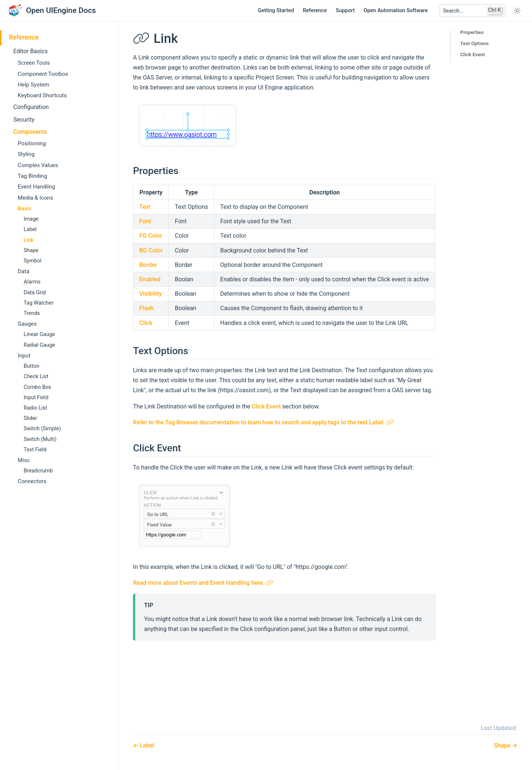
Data (23, 271)
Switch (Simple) (42, 429)
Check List (36, 376)
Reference (315, 11)
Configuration (31, 107)
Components (30, 132)
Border (148, 265)
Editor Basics (30, 51)
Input (24, 356)
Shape (31, 250)
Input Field (36, 398)
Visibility (151, 294)
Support (345, 11)
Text (145, 207)
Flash (146, 308)
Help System (33, 85)
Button (31, 366)
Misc (24, 460)
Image (31, 219)
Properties (472, 32)
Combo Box (37, 387)
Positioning (32, 143)
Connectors (32, 481)
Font (145, 221)
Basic (25, 208)
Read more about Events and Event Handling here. (203, 583)
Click (146, 323)
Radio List (35, 408)
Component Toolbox (43, 74)
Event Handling (36, 187)
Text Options (474, 43)
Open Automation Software (396, 11)
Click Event (472, 54)
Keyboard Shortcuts (42, 95)
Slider (30, 418)
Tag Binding (33, 176)
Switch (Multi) (40, 439)
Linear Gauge (39, 334)
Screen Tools (34, 63)
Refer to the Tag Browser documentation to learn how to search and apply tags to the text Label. (263, 422)
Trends (32, 313)
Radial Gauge (39, 345)
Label (30, 229)
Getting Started (276, 11)
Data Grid (35, 293)
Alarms (32, 282)
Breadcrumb (38, 471)
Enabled (150, 279)
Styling (26, 154)
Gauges (27, 324)
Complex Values (38, 165)
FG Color (151, 236)
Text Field (35, 450)
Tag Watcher (39, 303)
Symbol (33, 261)
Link (29, 240)
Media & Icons (35, 198)
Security (24, 120)
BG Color (151, 250)
